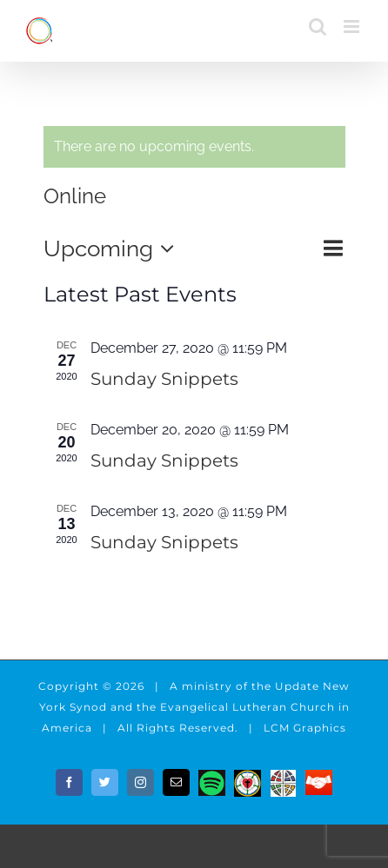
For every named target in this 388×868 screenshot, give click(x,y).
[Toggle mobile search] (318, 27)
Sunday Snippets (164, 379)
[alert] (194, 147)
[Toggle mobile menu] (353, 27)
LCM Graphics (305, 728)
